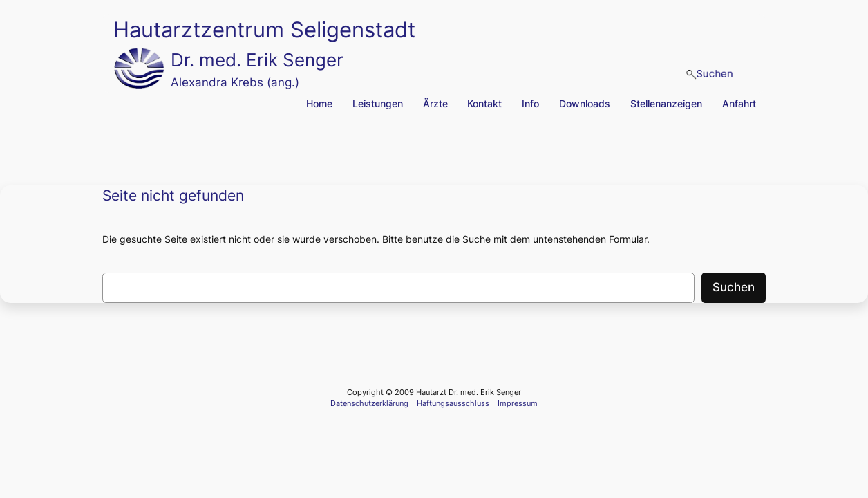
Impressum (518, 403)
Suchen (734, 287)
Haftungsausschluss (453, 403)
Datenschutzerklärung (369, 403)
